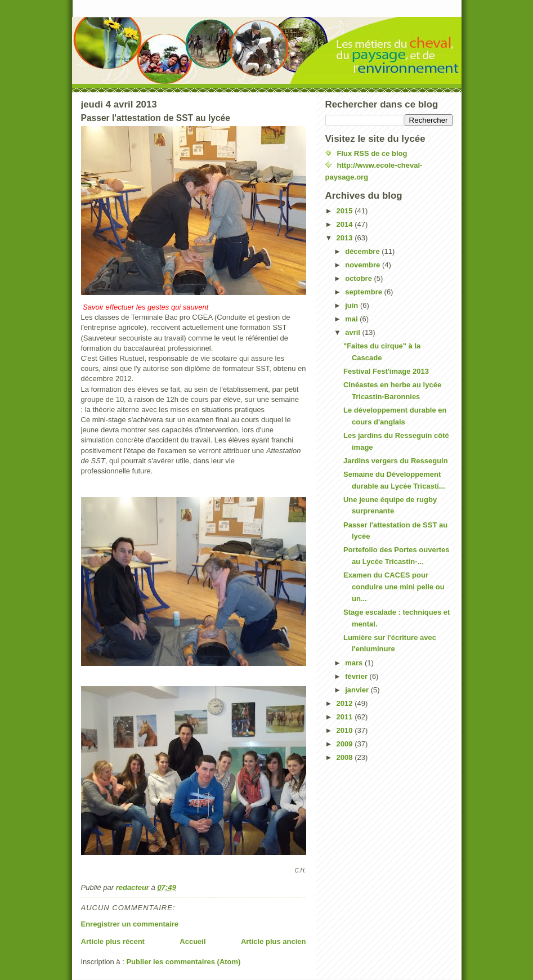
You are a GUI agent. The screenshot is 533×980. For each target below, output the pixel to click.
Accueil (192, 941)
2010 (346, 730)
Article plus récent (113, 941)
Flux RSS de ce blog (372, 153)
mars (355, 663)
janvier (358, 690)
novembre (364, 265)
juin (353, 305)
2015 (346, 211)
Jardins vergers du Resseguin (396, 461)
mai (352, 319)
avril (353, 332)
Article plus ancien (274, 941)
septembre (364, 292)
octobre (359, 278)
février (357, 676)
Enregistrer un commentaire (130, 924)
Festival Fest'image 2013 (386, 371)
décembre (363, 251)
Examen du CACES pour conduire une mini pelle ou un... (394, 587)
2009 (346, 744)
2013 (346, 238)
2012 (346, 703)
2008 (346, 757)
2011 (346, 717)
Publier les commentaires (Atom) (183, 962)
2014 (346, 224)
